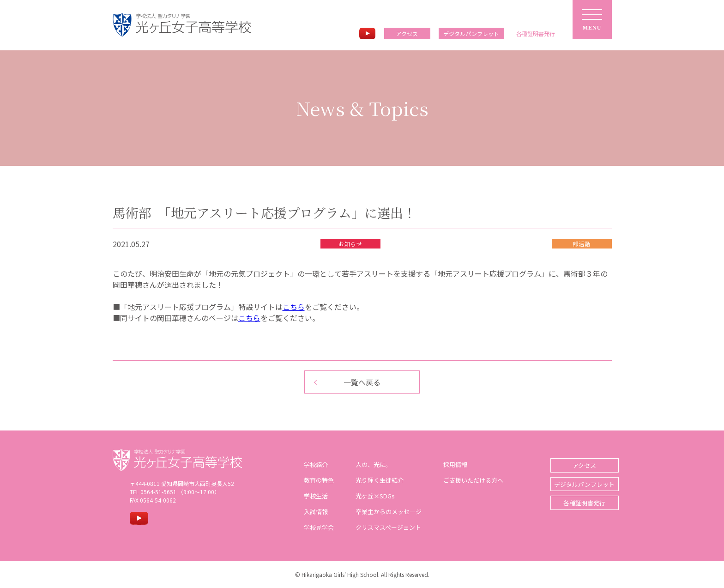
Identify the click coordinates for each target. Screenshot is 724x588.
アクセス (407, 33)
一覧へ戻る (362, 382)
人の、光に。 (370, 464)
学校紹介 (312, 464)
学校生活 (312, 496)
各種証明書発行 (577, 502)
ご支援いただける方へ (470, 480)
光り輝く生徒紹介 (376, 480)
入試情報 (312, 512)
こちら (294, 307)
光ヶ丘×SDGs (371, 496)
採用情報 (452, 464)
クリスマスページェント (385, 527)
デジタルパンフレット (471, 33)
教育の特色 (315, 480)
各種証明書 (536, 34)
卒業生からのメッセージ (385, 512)
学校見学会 (315, 527)
